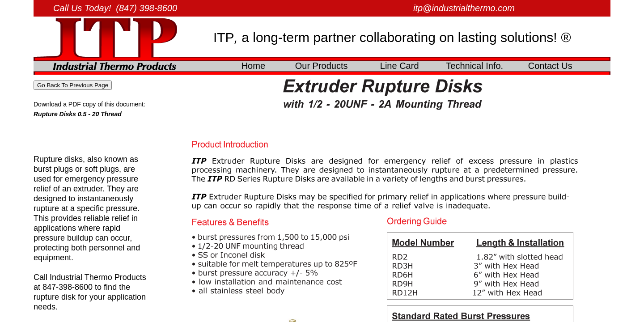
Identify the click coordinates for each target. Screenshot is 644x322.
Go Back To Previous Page (73, 85)
